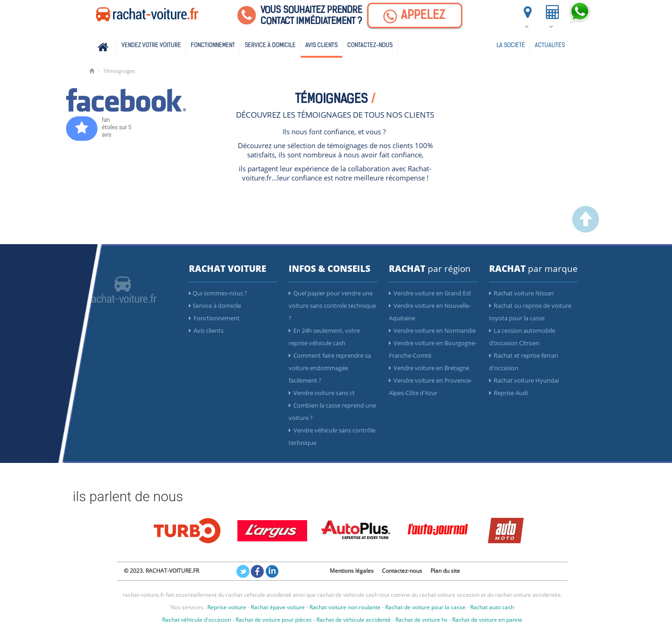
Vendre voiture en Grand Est (430, 293)
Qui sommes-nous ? (218, 293)
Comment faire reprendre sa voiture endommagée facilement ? (330, 368)
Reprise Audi (509, 393)
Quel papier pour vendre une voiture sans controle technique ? (332, 306)
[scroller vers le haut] (586, 230)
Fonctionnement (213, 45)
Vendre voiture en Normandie (432, 330)
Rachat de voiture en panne (487, 620)
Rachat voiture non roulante (345, 607)
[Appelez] (415, 15)
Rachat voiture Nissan (521, 293)
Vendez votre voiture (151, 45)
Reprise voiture (227, 607)
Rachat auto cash (492, 607)
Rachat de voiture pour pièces (274, 620)
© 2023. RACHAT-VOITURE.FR (161, 571)
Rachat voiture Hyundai (524, 380)
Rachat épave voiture (278, 607)
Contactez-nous (370, 45)
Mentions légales (352, 571)
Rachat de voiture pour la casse (425, 607)
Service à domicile (270, 45)
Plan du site (445, 571)
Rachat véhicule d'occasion (197, 620)
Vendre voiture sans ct (322, 393)
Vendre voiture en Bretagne (429, 368)
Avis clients (321, 45)
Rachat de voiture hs (421, 620)
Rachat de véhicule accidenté (354, 620)
